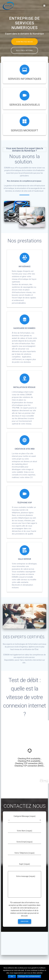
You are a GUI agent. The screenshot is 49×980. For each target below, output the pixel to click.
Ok (12, 976)
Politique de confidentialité (29, 976)
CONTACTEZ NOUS (24, 42)
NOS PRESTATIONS (24, 50)
